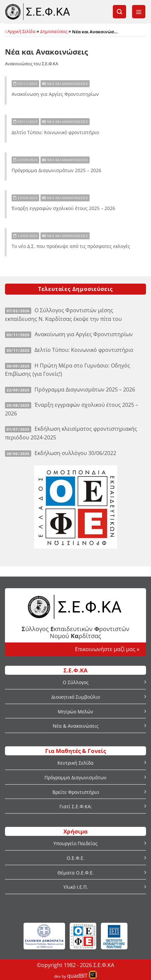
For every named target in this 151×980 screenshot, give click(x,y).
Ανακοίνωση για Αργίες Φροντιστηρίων (55, 94)
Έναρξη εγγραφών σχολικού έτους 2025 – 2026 (63, 208)
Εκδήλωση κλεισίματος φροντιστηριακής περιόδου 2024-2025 (71, 433)
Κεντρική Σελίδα (75, 763)
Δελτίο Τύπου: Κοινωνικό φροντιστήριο (55, 132)
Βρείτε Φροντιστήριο (76, 792)
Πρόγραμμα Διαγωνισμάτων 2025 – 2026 (56, 170)
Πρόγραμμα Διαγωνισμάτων (75, 777)
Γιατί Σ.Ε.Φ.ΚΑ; (76, 806)
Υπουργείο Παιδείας (75, 843)
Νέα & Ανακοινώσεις (76, 726)
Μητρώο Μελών (75, 712)
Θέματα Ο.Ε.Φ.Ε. (76, 873)
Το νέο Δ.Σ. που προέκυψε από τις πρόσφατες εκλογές (71, 246)
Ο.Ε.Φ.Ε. (76, 858)
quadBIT (77, 976)
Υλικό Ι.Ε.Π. (76, 887)
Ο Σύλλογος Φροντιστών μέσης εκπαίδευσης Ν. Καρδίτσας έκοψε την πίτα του (63, 315)
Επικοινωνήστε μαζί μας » (107, 649)
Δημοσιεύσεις (54, 31)
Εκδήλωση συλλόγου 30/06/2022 (75, 453)
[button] (119, 12)
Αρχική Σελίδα (21, 31)
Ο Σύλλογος (76, 682)
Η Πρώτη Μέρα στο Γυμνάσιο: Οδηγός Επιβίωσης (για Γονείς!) (68, 370)
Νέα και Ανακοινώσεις (65, 84)
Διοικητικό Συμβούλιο (76, 697)
